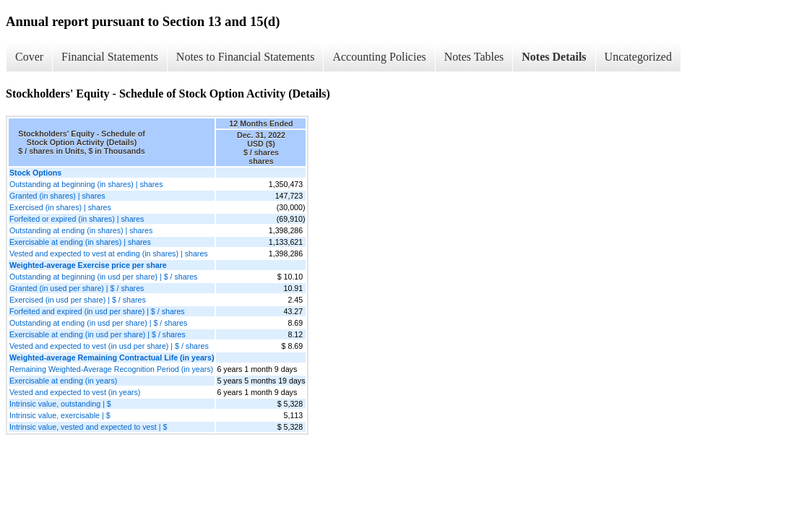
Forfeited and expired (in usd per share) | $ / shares (97, 311)
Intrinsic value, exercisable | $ (60, 415)
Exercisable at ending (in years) (63, 381)
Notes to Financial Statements (246, 57)
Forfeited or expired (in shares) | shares (77, 219)
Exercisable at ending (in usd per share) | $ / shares (98, 334)
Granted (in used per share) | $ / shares (77, 288)
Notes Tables (474, 57)
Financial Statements (110, 57)
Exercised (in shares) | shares (60, 207)
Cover (29, 57)
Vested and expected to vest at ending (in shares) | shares (109, 253)
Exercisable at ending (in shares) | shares (80, 242)
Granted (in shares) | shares (57, 196)
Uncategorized (638, 57)
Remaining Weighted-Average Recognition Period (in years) (111, 369)
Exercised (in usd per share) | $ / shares (78, 300)
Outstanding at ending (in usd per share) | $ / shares (98, 323)
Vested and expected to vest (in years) (75, 392)
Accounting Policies (379, 57)
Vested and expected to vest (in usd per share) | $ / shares (109, 346)
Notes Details (554, 57)
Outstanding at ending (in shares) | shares (81, 230)
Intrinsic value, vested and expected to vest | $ (88, 427)
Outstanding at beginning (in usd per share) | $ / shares (103, 277)
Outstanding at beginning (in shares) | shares (86, 184)
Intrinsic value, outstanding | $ (60, 404)
